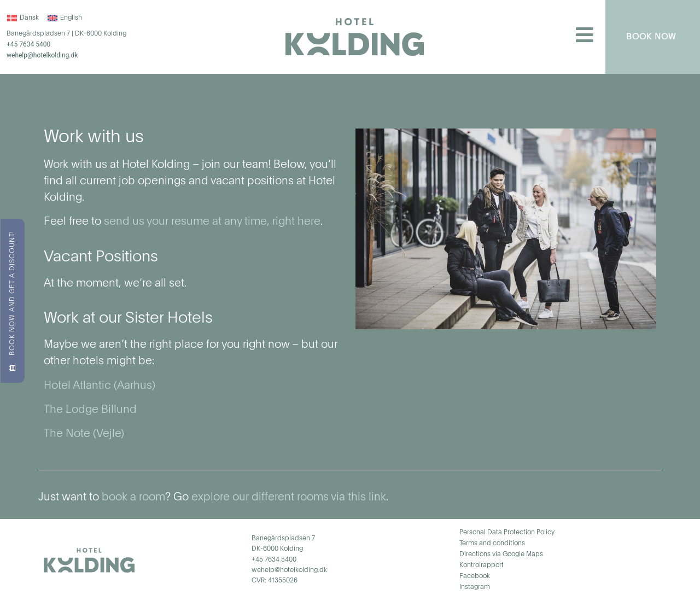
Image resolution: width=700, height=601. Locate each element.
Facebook (475, 576)
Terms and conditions (492, 544)
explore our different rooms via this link (289, 498)
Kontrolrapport (482, 565)
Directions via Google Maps (501, 555)
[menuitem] (23, 18)
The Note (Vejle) (84, 434)
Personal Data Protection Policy (507, 533)
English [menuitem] (71, 18)
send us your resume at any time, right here (212, 222)
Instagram (475, 587)
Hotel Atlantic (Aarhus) (100, 386)
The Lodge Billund (90, 410)
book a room (133, 498)
